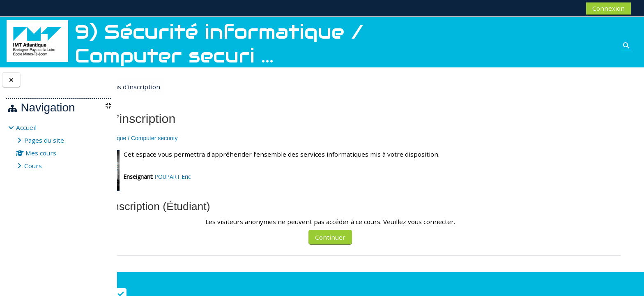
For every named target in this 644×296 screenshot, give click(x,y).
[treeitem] (58, 147)
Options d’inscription (194, 87)
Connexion (608, 8)
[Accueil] (37, 40)
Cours (33, 166)
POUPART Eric (241, 177)
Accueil (26, 127)
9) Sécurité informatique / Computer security (190, 138)
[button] (139, 207)
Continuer (382, 237)
